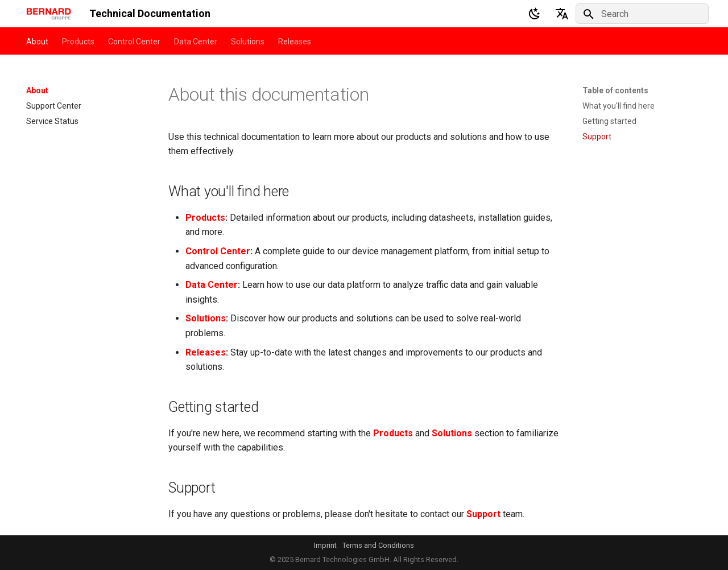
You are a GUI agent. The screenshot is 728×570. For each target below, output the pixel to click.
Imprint (325, 545)
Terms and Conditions (378, 545)
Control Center (134, 42)
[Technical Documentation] (49, 14)
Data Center (196, 42)
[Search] (642, 14)
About (37, 42)
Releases (295, 42)
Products (78, 42)
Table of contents (615, 90)
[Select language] (562, 14)
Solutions (248, 42)
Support (483, 514)
